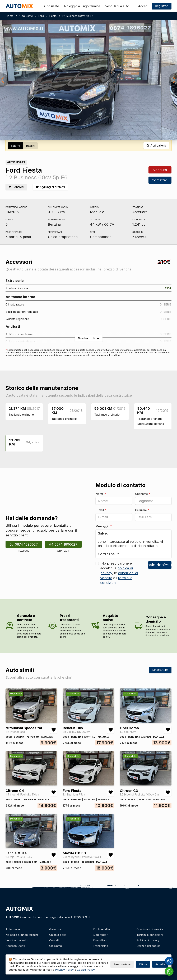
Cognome (143, 494)
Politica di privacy (148, 940)
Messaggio (104, 526)
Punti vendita (101, 929)
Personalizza (122, 964)
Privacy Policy (64, 970)
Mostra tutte (160, 670)
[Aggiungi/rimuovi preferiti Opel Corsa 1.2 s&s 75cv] (168, 730)
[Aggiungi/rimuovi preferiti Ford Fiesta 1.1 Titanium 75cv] (111, 792)
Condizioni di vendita (150, 929)
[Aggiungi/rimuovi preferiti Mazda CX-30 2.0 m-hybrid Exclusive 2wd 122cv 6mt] (111, 855)
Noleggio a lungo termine (82, 6)
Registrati (162, 6)
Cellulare (142, 510)
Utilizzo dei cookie (148, 946)
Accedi (143, 6)
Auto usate (51, 6)
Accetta (160, 964)
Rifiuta (143, 964)
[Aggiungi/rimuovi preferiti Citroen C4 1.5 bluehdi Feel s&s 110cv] (54, 792)
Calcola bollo (58, 935)
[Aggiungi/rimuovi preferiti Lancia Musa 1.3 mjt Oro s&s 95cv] (54, 855)
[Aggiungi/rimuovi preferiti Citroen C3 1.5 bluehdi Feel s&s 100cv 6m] (168, 792)
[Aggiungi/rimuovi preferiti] (50, 187)
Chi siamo (56, 946)
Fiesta (53, 16)
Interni (30, 146)
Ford (41, 16)
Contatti (54, 940)
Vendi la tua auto (117, 6)
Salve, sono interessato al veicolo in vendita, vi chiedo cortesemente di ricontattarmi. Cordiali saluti (134, 544)
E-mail (101, 510)
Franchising (100, 946)
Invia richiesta (160, 565)
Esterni (15, 146)
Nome (101, 494)
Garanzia (55, 929)
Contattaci (160, 180)
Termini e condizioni (150, 935)
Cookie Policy (86, 970)
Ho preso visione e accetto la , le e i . (119, 573)
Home (10, 16)
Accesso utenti (15, 946)
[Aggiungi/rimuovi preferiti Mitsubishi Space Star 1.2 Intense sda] (54, 730)
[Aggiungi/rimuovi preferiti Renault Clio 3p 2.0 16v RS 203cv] (111, 730)
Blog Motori (101, 935)
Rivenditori (100, 940)
